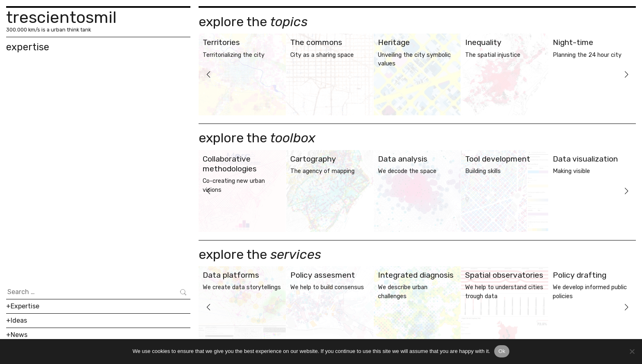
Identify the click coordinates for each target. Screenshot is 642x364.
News (19, 335)
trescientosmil (61, 17)
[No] (632, 351)
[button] (208, 74)
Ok (502, 351)
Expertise (25, 306)
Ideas (19, 320)
